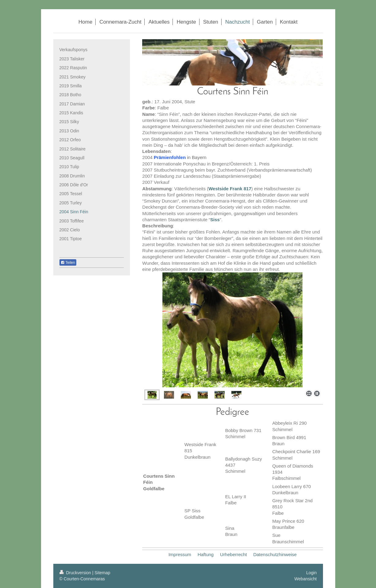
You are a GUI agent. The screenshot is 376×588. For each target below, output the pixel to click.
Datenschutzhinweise (275, 554)
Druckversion (76, 573)
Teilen (68, 263)
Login (311, 573)
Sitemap (103, 573)
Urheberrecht (234, 554)
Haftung (206, 554)
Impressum (180, 554)
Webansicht (306, 579)
